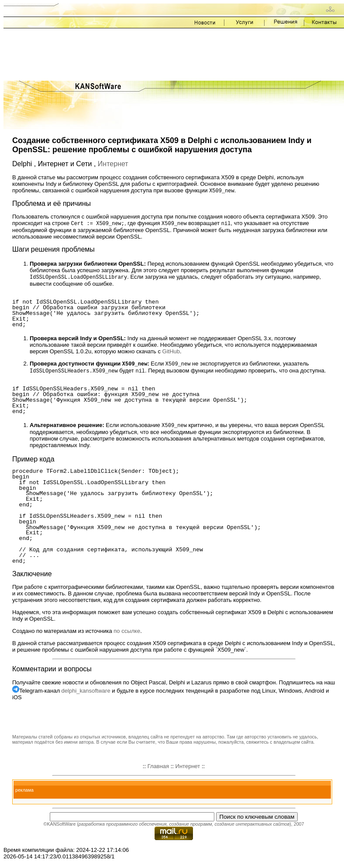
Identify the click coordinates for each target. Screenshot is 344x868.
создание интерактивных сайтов (252, 827)
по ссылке (127, 634)
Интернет (113, 164)
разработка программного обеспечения (123, 827)
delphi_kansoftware (86, 693)
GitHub (171, 353)
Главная (158, 769)
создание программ (190, 827)
